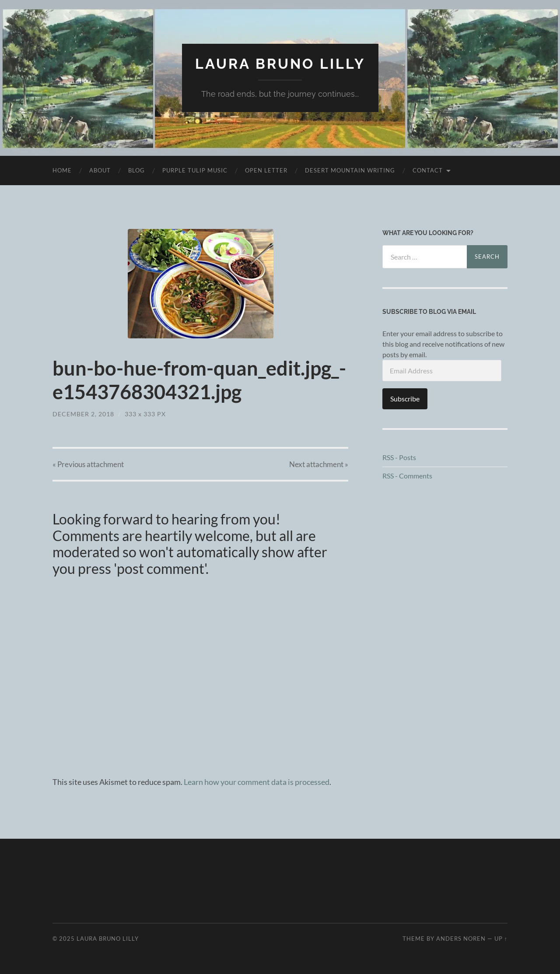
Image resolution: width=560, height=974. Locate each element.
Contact (428, 170)
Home (62, 170)
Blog (136, 170)
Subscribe (405, 399)
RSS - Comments (407, 476)
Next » (319, 464)
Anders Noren (461, 939)
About (100, 170)
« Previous (88, 464)
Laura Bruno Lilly (280, 64)
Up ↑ (501, 939)
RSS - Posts (399, 457)
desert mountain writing (350, 170)
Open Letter (266, 170)
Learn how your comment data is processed (257, 782)
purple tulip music (195, 170)
